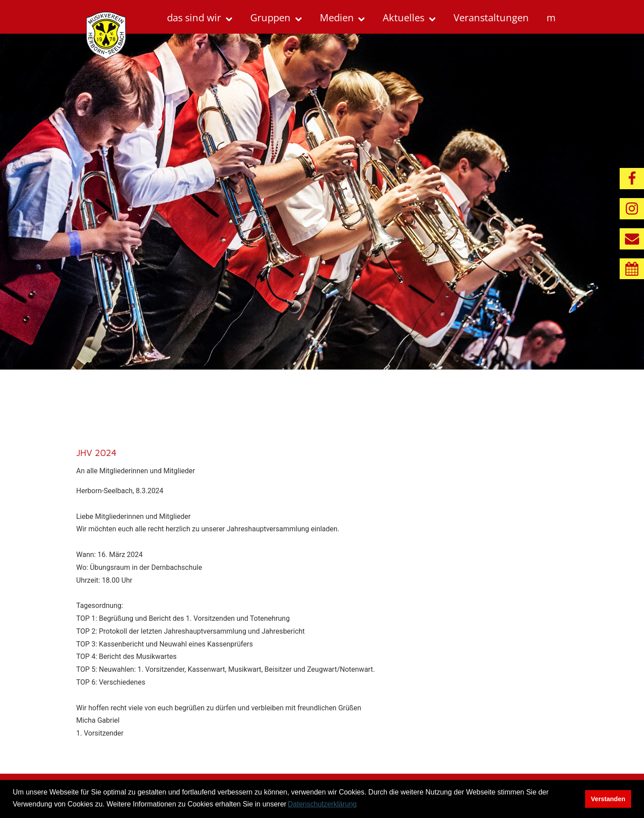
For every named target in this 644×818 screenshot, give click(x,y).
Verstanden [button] (608, 799)
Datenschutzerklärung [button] (322, 804)
